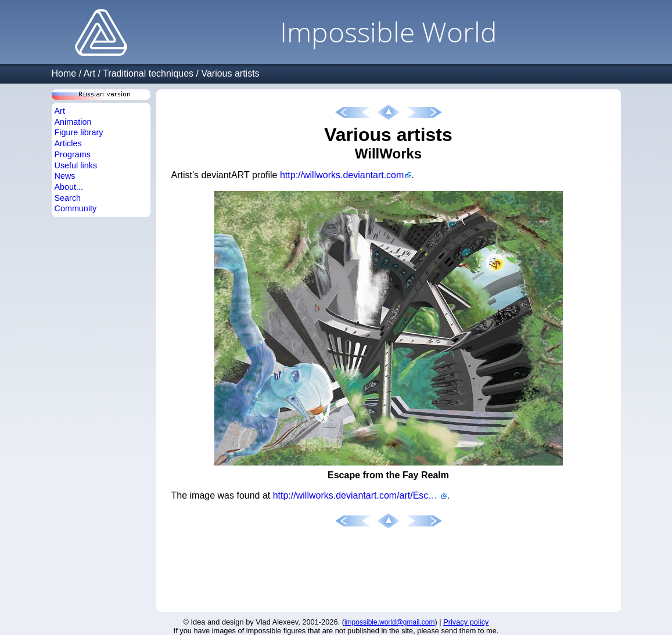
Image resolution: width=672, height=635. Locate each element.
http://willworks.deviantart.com (342, 175)
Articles (68, 143)
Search (68, 198)
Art (89, 73)
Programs (73, 154)
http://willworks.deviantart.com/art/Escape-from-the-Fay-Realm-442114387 (360, 495)
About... (69, 187)
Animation (73, 122)
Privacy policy (466, 622)
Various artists (230, 73)
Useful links (76, 165)
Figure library (79, 132)
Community (76, 208)
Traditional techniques (148, 73)
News (65, 176)
